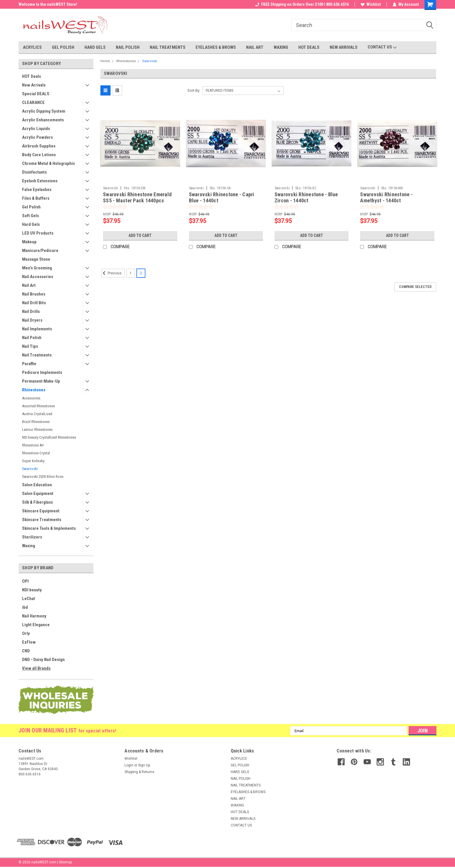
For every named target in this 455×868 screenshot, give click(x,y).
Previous (111, 273)
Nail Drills (31, 311)
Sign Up (144, 765)
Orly (26, 633)
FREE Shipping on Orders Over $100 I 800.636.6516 (302, 4)
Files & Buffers (36, 198)
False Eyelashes (37, 190)
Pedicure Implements (42, 372)
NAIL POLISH (128, 47)
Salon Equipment (38, 494)
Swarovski (30, 469)
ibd (25, 607)
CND (26, 651)
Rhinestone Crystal (36, 453)
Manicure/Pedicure (40, 251)
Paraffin (29, 364)
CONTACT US (382, 47)
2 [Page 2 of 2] (141, 273)
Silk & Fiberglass (37, 502)
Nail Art (29, 285)
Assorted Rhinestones (38, 406)
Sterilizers (32, 537)
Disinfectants (34, 172)
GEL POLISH (63, 47)
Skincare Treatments (42, 520)
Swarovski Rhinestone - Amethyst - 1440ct (386, 197)
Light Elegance (36, 625)
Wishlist (371, 4)
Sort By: (194, 90)
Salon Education (37, 485)
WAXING (281, 47)
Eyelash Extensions (40, 181)
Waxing (29, 546)
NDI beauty (32, 590)
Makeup (29, 242)
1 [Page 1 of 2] (131, 273)
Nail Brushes (34, 294)
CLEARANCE (33, 102)
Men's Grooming (37, 268)
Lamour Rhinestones (37, 430)
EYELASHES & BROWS (216, 47)
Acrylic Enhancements (43, 120)
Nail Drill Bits (34, 303)
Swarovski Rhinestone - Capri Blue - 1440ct (222, 197)
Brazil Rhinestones (36, 422)
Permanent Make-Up (41, 381)
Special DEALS (36, 94)
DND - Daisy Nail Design (43, 660)
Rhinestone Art (33, 445)
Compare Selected (415, 287)
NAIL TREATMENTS (168, 47)
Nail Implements (37, 329)
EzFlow (29, 642)
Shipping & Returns (139, 772)
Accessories (31, 398)
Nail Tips (30, 346)
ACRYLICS (32, 47)
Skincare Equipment (41, 511)
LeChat (29, 599)
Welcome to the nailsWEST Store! (48, 4)
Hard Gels (31, 224)
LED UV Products (38, 233)
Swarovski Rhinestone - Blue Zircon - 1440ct (306, 197)
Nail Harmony (34, 616)
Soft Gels (30, 216)
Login (129, 765)
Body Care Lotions (39, 155)
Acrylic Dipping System (44, 111)
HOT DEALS (309, 47)
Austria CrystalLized (37, 414)
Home (105, 61)
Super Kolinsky (33, 461)
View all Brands (36, 668)
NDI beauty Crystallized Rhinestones (49, 437)
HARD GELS (95, 47)
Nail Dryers (32, 320)
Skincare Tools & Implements (49, 528)
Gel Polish (31, 207)
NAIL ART (255, 47)
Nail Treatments (37, 355)
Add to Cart (140, 235)
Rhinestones (34, 390)
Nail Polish (32, 338)
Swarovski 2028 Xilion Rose (43, 477)
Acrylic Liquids (36, 129)
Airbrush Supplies (39, 146)
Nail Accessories (38, 277)
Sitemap (65, 862)
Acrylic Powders (37, 137)
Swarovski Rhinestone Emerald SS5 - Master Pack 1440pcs (137, 197)
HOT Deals (31, 76)
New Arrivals (34, 85)
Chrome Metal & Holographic (49, 163)
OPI (25, 581)
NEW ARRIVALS (344, 47)
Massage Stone (36, 259)
